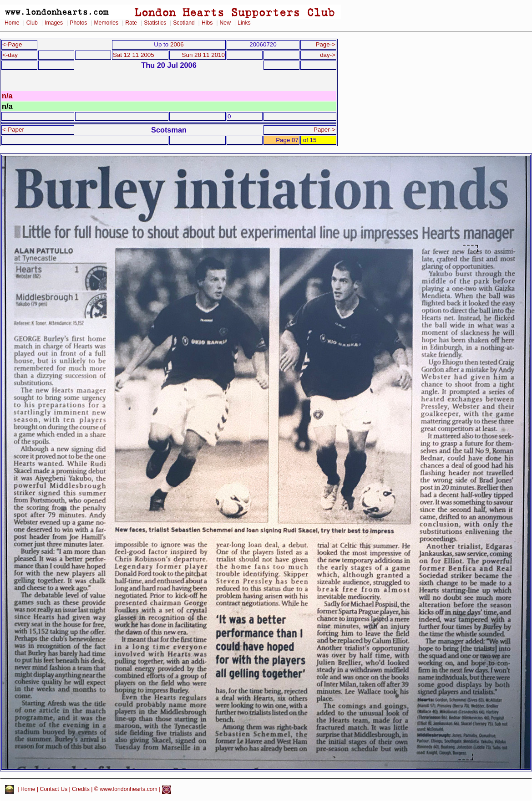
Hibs (207, 23)
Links (244, 23)
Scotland (184, 23)
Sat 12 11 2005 (134, 55)
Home (12, 23)
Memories (106, 23)
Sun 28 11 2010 (203, 55)
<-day (10, 55)
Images (54, 23)
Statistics (155, 23)
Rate (131, 23)
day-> (328, 55)
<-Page (12, 44)
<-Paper (13, 130)
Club (32, 23)
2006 (177, 44)
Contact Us (54, 790)
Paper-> (324, 130)
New (225, 23)
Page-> (325, 44)
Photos (78, 23)
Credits (81, 790)
